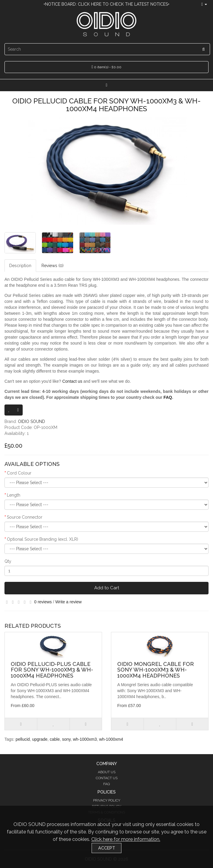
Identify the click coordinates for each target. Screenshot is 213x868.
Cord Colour (19, 473)
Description (20, 266)
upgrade (40, 739)
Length (14, 495)
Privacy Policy (107, 800)
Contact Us (107, 778)
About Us (107, 772)
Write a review (68, 602)
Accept (107, 848)
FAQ (168, 397)
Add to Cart (107, 588)
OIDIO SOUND (31, 421)
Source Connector (25, 517)
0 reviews (43, 602)
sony (66, 739)
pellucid (23, 739)
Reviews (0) (53, 266)
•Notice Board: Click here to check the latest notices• (106, 4)
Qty (8, 561)
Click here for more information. (126, 839)
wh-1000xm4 (111, 739)
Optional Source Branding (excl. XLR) (43, 539)
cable (55, 739)
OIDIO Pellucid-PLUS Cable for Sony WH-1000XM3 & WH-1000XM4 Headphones (52, 670)
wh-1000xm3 (85, 739)
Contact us (72, 381)
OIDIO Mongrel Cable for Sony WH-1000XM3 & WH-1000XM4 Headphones (156, 670)
